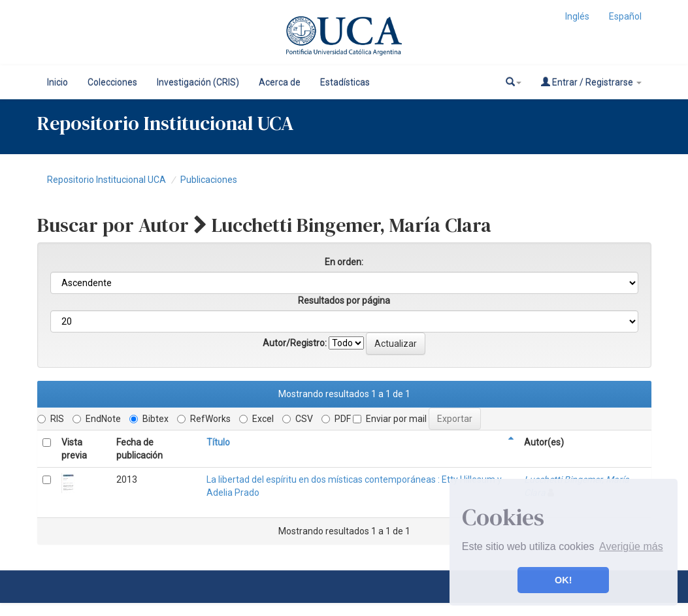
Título (218, 442)
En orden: (344, 262)
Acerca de (280, 82)
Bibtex (149, 419)
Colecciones (112, 82)
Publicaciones (209, 180)
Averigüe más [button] (631, 546)
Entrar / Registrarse (591, 82)
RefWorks (204, 419)
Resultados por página (344, 300)
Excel (256, 419)
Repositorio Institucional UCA (106, 180)
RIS (51, 419)
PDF (336, 419)
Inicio (57, 82)
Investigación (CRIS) (198, 82)
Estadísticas (345, 82)
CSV (298, 419)
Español (625, 16)
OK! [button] (563, 580)
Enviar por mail (390, 419)
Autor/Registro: (295, 343)
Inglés (577, 16)
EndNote (97, 419)
